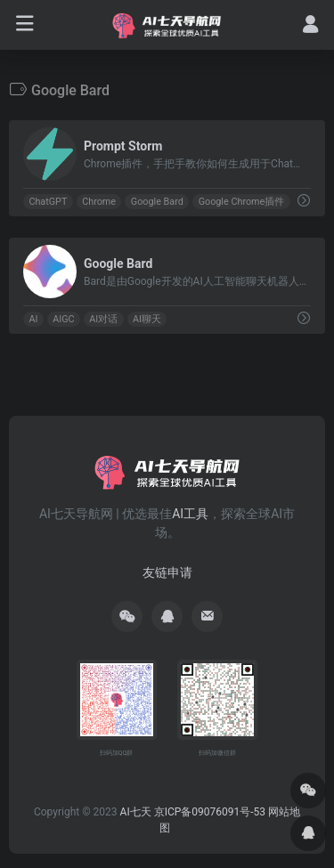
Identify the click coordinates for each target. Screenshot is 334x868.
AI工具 (190, 514)
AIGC (63, 319)
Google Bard (157, 202)
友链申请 (167, 572)
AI (33, 319)
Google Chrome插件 (242, 202)
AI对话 (103, 319)
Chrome (99, 202)
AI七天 (136, 812)
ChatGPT (48, 202)
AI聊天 (147, 319)
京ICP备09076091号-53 (210, 812)
